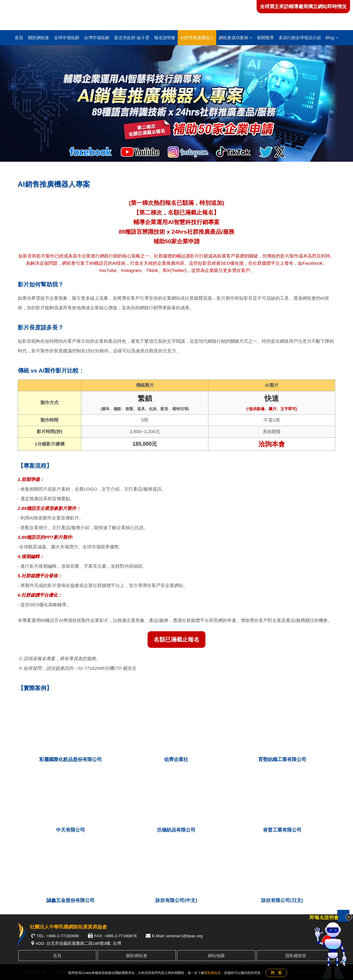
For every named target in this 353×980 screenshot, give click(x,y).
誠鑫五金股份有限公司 (70, 900)
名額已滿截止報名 (176, 640)
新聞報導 (265, 38)
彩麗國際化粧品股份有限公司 (70, 759)
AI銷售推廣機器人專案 (64, 168)
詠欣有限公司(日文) (282, 900)
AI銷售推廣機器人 (197, 38)
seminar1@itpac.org (184, 936)
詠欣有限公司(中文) (176, 900)
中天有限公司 (70, 830)
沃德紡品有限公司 (176, 830)
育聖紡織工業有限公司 (282, 759)
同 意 (276, 973)
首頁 (19, 38)
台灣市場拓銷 (97, 38)
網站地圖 (216, 956)
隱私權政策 (296, 956)
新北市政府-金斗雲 (132, 38)
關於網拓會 (39, 38)
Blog (332, 38)
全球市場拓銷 (67, 38)
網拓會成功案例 (235, 38)
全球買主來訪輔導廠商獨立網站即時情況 (303, 6)
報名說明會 (165, 38)
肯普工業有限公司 (282, 830)
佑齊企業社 (176, 759)
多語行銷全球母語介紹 (300, 38)
